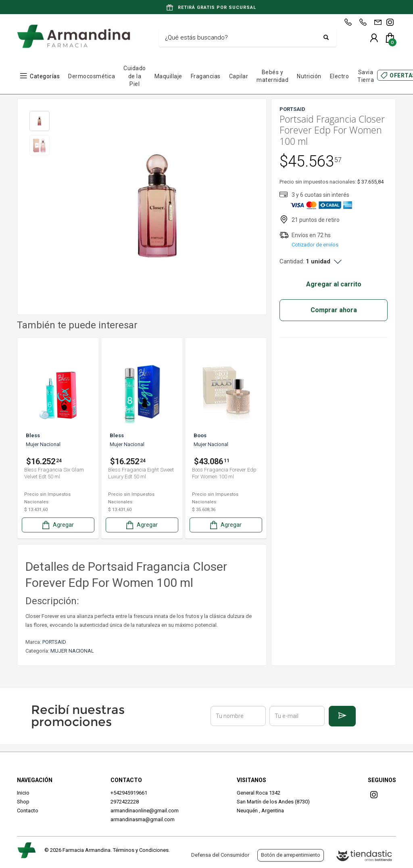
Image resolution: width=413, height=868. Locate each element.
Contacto (28, 811)
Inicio (23, 793)
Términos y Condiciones (141, 850)
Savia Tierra (366, 76)
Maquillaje (168, 76)
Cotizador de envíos (315, 245)
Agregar (57, 525)
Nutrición (309, 76)
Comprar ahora (334, 310)
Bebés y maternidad (272, 76)
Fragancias (206, 76)
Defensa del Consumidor (220, 855)
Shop (23, 802)
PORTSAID (54, 642)
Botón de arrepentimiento (291, 855)
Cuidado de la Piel (135, 76)
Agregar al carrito (334, 284)
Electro (340, 76)
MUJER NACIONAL (72, 651)
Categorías (45, 76)
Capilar (239, 76)
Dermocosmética (92, 76)
